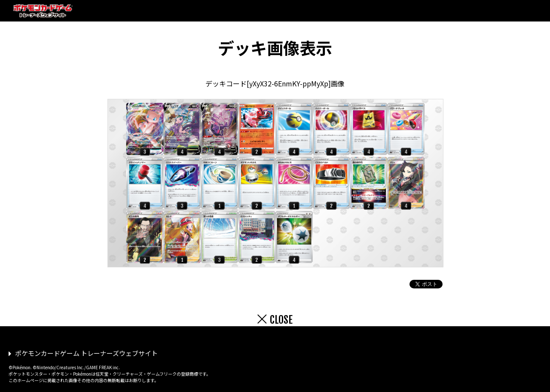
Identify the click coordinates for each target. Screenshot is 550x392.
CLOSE (281, 320)
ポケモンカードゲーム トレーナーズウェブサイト (86, 353)
